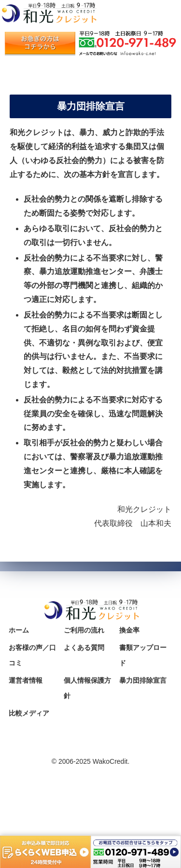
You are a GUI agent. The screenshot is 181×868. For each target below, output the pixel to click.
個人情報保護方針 (87, 688)
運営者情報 (26, 680)
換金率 (129, 630)
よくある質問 (84, 648)
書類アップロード (143, 655)
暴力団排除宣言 (143, 680)
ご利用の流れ (84, 630)
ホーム (19, 630)
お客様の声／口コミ (32, 655)
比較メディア (29, 713)
